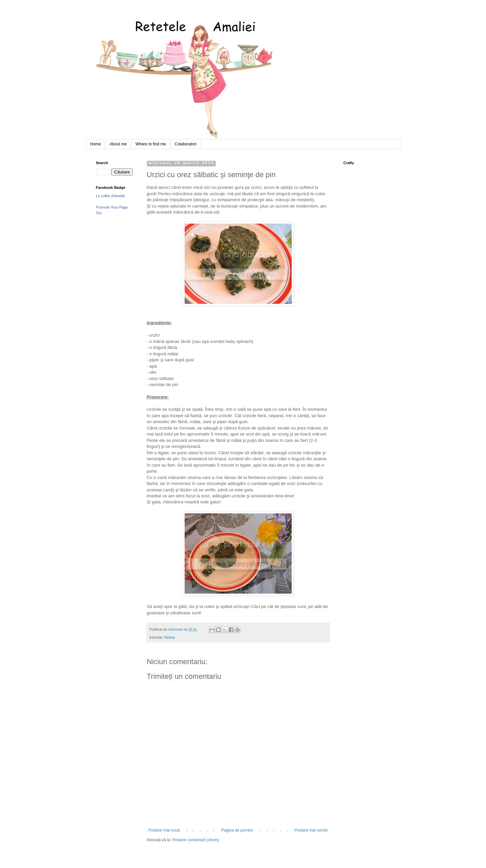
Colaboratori (185, 144)
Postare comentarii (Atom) (196, 840)
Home (96, 144)
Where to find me (151, 144)
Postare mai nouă (164, 830)
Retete (170, 637)
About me (118, 144)
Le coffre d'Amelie (111, 196)
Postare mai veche (311, 830)
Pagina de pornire (237, 830)
